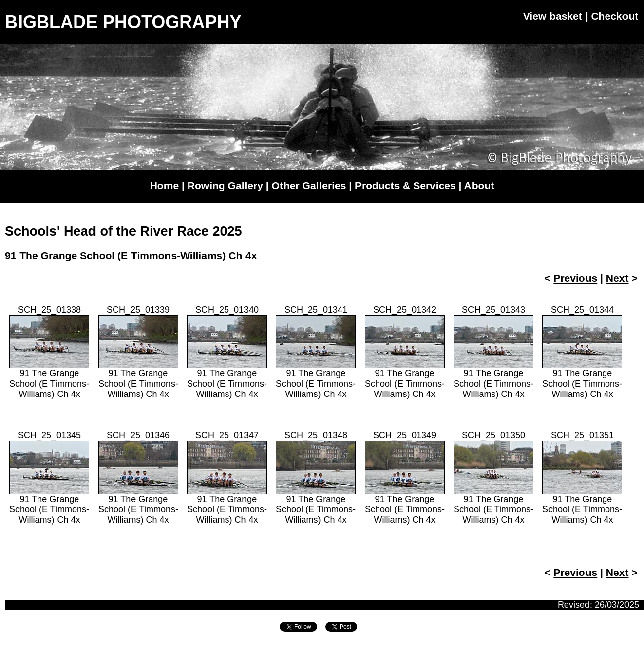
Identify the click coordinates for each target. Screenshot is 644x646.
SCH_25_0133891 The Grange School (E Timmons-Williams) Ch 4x (49, 352)
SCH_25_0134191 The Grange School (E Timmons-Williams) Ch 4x (316, 352)
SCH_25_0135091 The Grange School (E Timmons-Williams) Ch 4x (493, 478)
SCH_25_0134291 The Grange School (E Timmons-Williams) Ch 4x (405, 352)
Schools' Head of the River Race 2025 (124, 231)
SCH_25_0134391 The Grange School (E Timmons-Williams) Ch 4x (493, 352)
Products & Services (405, 186)
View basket (553, 16)
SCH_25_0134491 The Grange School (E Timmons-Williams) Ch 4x (582, 352)
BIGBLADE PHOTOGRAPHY (123, 22)
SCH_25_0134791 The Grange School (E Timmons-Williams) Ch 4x (227, 478)
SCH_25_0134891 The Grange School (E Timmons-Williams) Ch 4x (316, 478)
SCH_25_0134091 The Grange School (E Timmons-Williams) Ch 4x (227, 352)
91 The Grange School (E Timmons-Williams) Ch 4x (131, 256)
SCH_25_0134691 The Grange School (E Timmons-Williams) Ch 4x (138, 478)
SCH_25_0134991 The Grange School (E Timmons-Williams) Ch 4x (405, 478)
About (479, 186)
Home (164, 186)
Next (617, 278)
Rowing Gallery (225, 186)
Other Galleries (309, 186)
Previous (575, 278)
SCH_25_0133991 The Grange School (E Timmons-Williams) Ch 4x (138, 352)
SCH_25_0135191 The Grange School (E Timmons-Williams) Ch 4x (582, 478)
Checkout (614, 16)
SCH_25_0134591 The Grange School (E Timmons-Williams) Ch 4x (49, 478)
